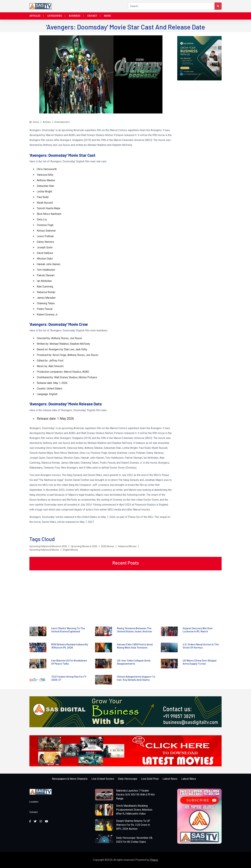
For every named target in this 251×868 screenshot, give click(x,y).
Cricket (92, 16)
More (107, 16)
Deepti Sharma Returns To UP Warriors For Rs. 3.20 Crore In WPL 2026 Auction (133, 825)
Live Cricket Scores (103, 779)
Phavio (154, 860)
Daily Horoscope (128, 779)
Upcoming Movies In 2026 (84, 546)
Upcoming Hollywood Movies (44, 550)
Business (75, 16)
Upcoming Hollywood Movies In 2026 (48, 546)
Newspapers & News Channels (70, 779)
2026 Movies (108, 546)
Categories (55, 16)
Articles (35, 16)
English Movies (70, 550)
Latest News (170, 779)
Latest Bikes (189, 779)
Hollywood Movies (127, 546)
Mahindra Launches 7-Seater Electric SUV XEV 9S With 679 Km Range (135, 795)
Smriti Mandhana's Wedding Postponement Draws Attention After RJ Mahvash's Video (134, 810)
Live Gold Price (150, 779)
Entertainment (62, 122)
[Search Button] (218, 6)
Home (34, 122)
